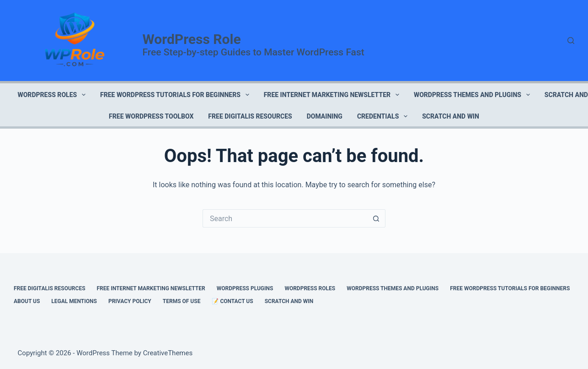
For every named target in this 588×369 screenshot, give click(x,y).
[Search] (571, 41)
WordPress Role (192, 39)
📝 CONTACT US (232, 301)
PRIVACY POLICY (130, 301)
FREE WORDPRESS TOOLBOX (151, 116)
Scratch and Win (451, 116)
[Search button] (376, 218)
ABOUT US (27, 301)
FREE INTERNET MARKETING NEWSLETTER (333, 95)
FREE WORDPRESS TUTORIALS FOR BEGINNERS (176, 95)
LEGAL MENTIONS (74, 301)
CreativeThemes (168, 353)
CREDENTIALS (384, 116)
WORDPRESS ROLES (53, 95)
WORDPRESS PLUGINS (245, 288)
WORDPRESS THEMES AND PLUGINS (474, 95)
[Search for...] (285, 218)
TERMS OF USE (182, 301)
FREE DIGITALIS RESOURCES (250, 116)
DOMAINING (325, 116)
